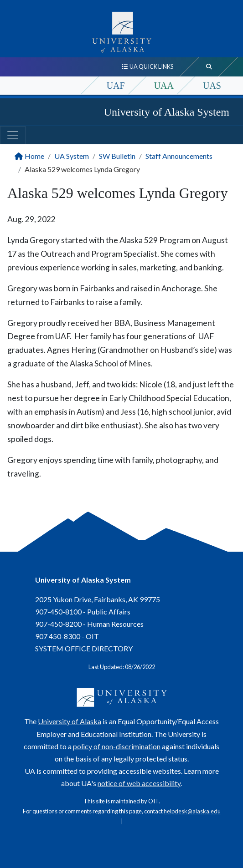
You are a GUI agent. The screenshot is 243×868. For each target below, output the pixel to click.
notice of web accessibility (139, 783)
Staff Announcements (179, 156)
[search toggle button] (209, 67)
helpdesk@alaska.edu (192, 811)
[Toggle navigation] (13, 135)
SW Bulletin (117, 156)
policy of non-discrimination (117, 746)
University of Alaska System (167, 112)
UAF (116, 86)
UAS (212, 86)
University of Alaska (70, 721)
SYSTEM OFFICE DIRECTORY (84, 648)
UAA (164, 86)
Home (34, 156)
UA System (72, 156)
